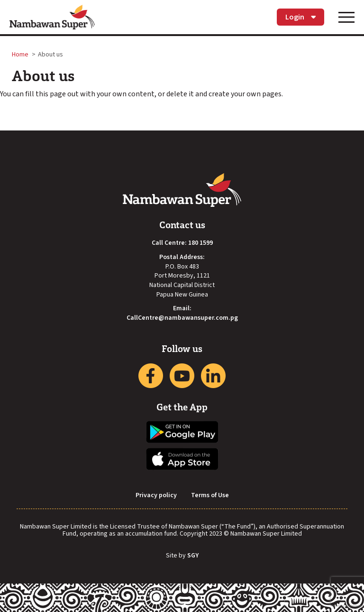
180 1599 (200, 243)
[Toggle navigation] (346, 17)
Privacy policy (156, 496)
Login (300, 17)
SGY (193, 556)
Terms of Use (210, 496)
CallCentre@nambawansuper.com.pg (182, 318)
